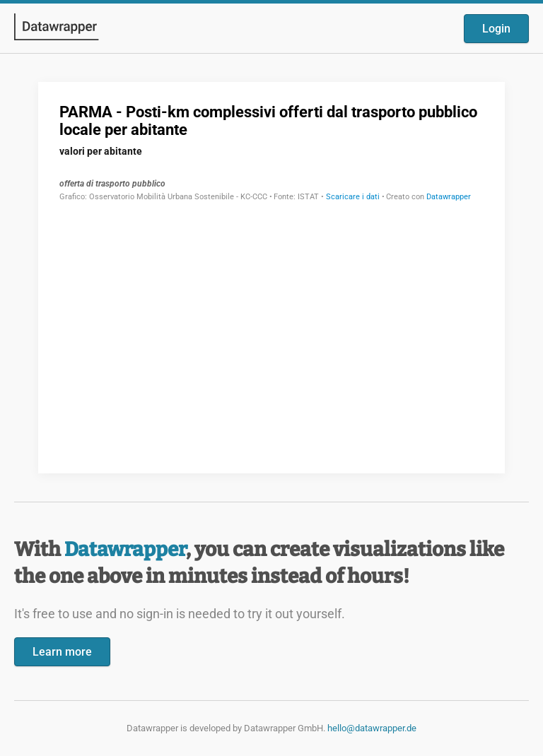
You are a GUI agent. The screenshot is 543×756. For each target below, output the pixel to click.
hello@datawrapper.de (372, 728)
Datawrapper (125, 549)
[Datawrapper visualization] (271, 276)
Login (496, 29)
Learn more (62, 652)
